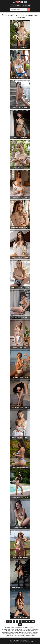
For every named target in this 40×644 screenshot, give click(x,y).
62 (20, 625)
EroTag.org (16, 640)
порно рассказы (18, 635)
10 (33, 621)
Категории (15, 6)
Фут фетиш (26, 6)
